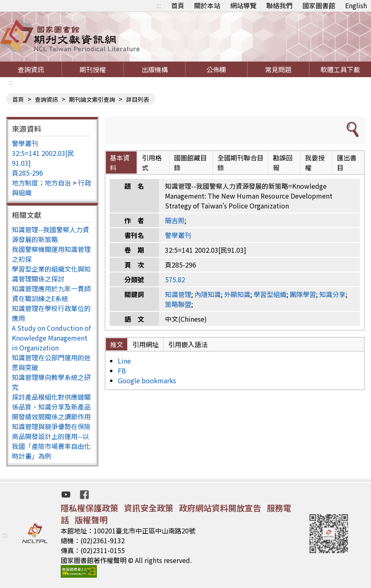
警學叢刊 (25, 143)
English (356, 5)
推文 (117, 344)
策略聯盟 (178, 304)
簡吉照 (175, 220)
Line (124, 361)
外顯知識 (237, 294)
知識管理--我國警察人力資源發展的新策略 (50, 234)
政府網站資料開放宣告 (220, 508)
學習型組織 (270, 294)
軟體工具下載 (340, 69)
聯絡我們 (279, 5)
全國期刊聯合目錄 (240, 162)
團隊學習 (303, 294)
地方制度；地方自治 (41, 183)
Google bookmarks (147, 380)
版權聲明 (91, 520)
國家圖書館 (319, 5)
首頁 (178, 5)
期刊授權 (93, 69)
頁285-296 (27, 173)
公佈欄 (216, 69)
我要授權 (315, 162)
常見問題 (278, 69)
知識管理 (178, 294)
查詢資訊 (31, 69)
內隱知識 (208, 294)
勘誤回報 (283, 162)
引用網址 (146, 344)
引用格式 (152, 162)
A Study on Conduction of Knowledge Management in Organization (51, 338)
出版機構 (155, 69)
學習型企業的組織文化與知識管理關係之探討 (51, 274)
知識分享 (332, 294)
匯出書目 (347, 162)
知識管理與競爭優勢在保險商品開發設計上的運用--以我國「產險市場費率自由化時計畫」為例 (51, 441)
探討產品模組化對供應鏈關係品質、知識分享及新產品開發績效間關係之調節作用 (51, 407)
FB (122, 371)
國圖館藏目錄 (190, 162)
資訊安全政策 (149, 508)
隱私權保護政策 (89, 508)
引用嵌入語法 (188, 344)
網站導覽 (243, 5)
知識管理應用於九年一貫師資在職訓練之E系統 (51, 293)
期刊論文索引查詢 (92, 99)
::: (159, 5)
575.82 (175, 279)
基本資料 (120, 162)
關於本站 (207, 5)
